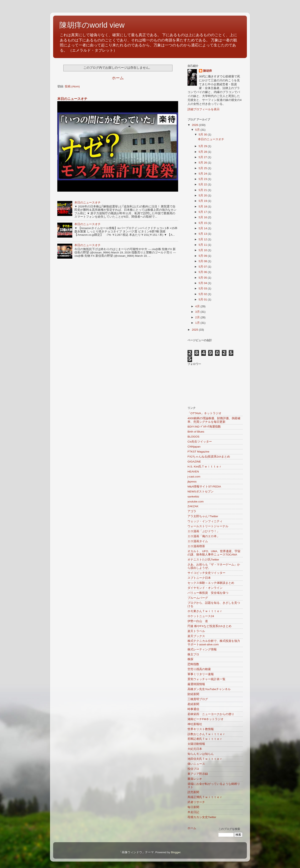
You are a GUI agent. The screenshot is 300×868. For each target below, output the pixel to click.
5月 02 (203, 294)
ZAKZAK (193, 506)
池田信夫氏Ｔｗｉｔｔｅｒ (205, 759)
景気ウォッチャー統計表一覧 (206, 679)
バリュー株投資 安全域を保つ (208, 593)
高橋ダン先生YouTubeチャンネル (209, 689)
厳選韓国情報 (196, 684)
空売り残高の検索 (199, 669)
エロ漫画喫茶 (196, 546)
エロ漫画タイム (198, 541)
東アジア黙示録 (198, 774)
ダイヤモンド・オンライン (205, 588)
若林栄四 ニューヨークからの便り (211, 714)
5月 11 (203, 245)
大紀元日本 (195, 749)
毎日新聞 (193, 807)
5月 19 (203, 201)
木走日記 (193, 812)
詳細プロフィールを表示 (204, 109)
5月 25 (203, 168)
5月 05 (203, 278)
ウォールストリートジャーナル (208, 526)
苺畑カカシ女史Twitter (202, 817)
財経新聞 (193, 694)
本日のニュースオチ (72, 99)
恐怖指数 (193, 664)
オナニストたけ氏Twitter (203, 560)
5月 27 (203, 157)
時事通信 (193, 709)
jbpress (192, 482)
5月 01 (203, 299)
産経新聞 (193, 704)
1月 (198, 323)
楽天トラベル (196, 631)
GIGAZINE (194, 462)
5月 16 (203, 217)
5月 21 (203, 190)
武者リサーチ (196, 802)
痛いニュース (196, 764)
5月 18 (203, 206)
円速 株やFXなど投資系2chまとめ (209, 626)
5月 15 (203, 223)
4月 (198, 306)
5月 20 (203, 195)
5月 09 (203, 256)
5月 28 (203, 152)
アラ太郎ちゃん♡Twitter (203, 516)
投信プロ (193, 769)
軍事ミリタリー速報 (201, 674)
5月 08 (203, 261)
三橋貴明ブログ (198, 699)
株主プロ (193, 654)
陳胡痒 (207, 71)
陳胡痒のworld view (92, 25)
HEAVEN (193, 472)
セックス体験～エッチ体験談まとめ (211, 583)
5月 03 (203, 288)
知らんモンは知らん (201, 754)
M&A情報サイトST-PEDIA (204, 487)
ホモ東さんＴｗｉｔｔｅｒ (205, 611)
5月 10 (203, 250)
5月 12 (203, 239)
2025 (195, 330)
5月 (198, 130)
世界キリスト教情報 (201, 729)
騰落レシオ (195, 779)
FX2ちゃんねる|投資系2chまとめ (209, 457)
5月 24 (203, 174)
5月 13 (203, 234)
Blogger (176, 852)
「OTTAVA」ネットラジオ (204, 413)
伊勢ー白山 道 (198, 621)
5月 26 (203, 163)
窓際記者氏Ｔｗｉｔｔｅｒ (205, 739)
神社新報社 (195, 724)
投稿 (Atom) (72, 86)
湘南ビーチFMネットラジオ (206, 719)
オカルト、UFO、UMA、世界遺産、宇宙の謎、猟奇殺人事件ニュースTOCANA (214, 553)
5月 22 (203, 184)
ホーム (118, 78)
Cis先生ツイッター (200, 442)
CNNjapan (194, 447)
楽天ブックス (196, 636)
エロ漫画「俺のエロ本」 (204, 536)
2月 (198, 317)
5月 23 (203, 179)
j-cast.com (194, 477)
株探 (190, 659)
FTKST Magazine (198, 452)
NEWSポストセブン (201, 492)
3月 (198, 312)
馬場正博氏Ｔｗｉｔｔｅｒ (205, 797)
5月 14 (203, 228)
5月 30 (203, 135)
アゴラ (192, 511)
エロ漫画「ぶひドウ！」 (204, 531)
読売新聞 (193, 792)
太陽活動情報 (196, 744)
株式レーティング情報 (202, 649)
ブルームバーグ (198, 598)
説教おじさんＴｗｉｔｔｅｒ (206, 734)
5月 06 (203, 272)
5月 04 (203, 283)
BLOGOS (193, 437)
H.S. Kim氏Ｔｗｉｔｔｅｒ (205, 467)
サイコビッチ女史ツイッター (206, 573)
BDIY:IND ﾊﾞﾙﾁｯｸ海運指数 (204, 427)
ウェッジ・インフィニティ (205, 521)
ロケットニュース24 (201, 616)
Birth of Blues (196, 432)
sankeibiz (193, 497)
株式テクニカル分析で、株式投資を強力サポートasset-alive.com (214, 643)
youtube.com (196, 502)
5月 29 (203, 146)
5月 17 (203, 212)
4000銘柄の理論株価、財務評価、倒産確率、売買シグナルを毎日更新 (214, 420)
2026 (195, 125)
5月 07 (203, 267)
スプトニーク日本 (199, 578)
